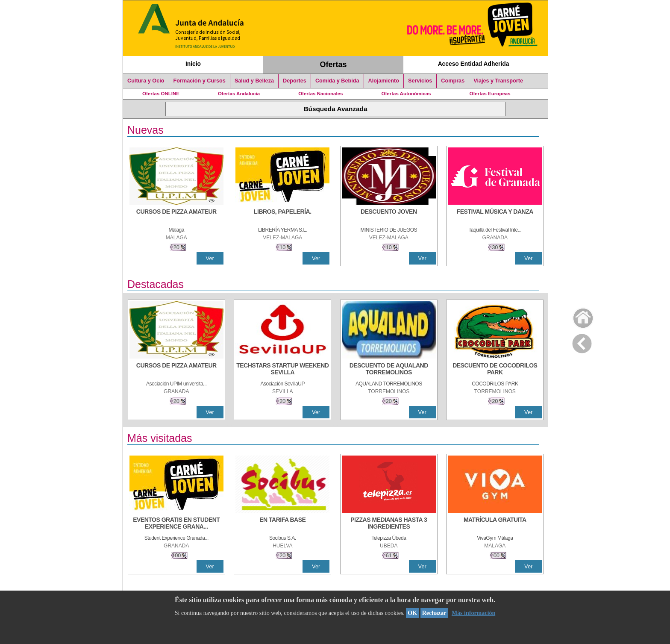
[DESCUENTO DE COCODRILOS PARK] (495, 370)
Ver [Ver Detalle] (210, 258)
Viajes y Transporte (498, 81)
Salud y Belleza (254, 81)
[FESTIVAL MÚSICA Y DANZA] (495, 216)
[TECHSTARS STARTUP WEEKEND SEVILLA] (282, 370)
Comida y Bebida (337, 81)
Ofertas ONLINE (161, 94)
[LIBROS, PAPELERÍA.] (282, 216)
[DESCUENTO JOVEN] (389, 216)
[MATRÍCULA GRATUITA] (495, 524)
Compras (453, 81)
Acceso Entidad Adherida (474, 64)
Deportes (295, 81)
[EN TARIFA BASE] (282, 524)
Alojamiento (384, 81)
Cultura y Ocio (146, 81)
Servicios (420, 81)
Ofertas (334, 65)
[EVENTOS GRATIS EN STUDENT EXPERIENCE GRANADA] (176, 524)
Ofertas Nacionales (320, 94)
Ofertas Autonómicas (406, 94)
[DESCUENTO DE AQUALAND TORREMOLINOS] (389, 370)
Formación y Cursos (200, 81)
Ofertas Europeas (490, 94)
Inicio (193, 64)
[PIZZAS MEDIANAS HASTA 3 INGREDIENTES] (389, 524)
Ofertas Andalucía (239, 94)
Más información (473, 613)
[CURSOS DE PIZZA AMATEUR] (176, 216)
